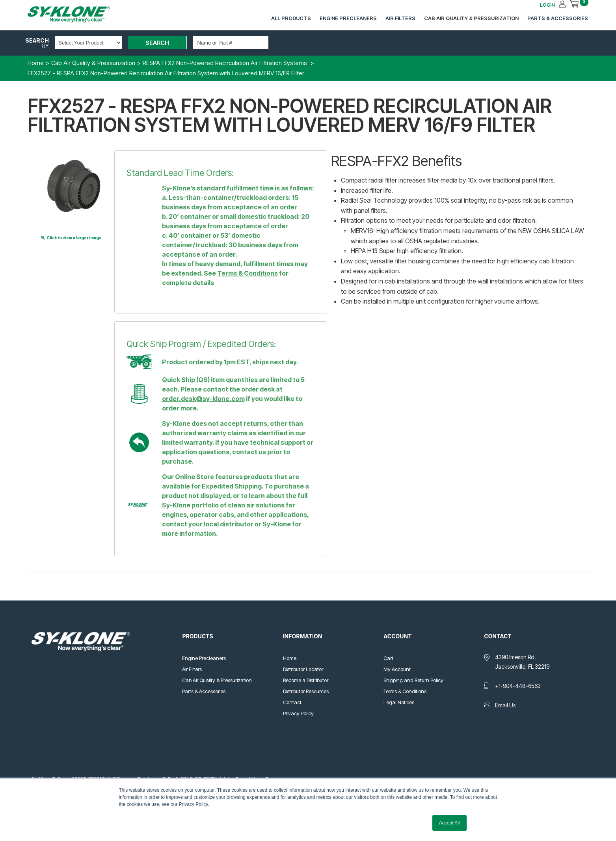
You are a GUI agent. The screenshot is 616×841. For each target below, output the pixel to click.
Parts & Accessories (558, 18)
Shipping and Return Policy (413, 680)
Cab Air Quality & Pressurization (471, 18)
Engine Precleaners (348, 18)
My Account (397, 669)
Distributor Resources (306, 691)
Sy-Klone (77, 14)
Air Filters (400, 18)
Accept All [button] (449, 823)
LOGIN (547, 5)
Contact (292, 702)
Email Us (505, 705)
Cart (388, 658)
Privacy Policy (298, 713)
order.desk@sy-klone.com (203, 399)
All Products (291, 18)
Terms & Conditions (248, 273)
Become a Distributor (306, 680)
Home (290, 658)
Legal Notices (399, 702)
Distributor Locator (303, 669)
